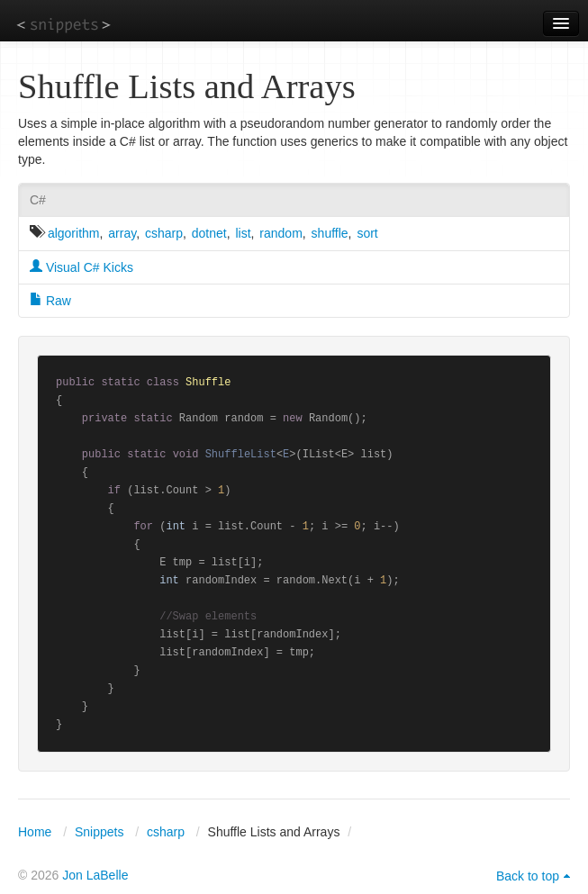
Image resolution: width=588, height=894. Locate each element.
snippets (63, 24)
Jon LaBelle (95, 875)
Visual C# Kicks (81, 267)
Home (35, 832)
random (280, 233)
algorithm (74, 233)
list (243, 233)
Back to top (528, 876)
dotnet (209, 233)
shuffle (330, 233)
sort (367, 233)
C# (38, 200)
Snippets (99, 832)
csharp (164, 233)
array (122, 233)
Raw (50, 301)
